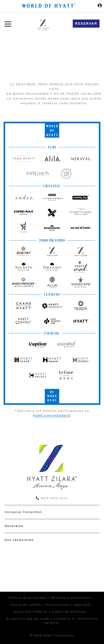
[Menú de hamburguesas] (8, 24)
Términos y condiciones (71, 598)
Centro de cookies (26, 605)
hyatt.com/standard (52, 415)
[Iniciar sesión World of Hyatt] (100, 6)
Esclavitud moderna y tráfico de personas (50, 612)
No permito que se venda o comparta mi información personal (52, 621)
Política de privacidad (27, 598)
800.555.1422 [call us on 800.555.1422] (55, 498)
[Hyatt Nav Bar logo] (49, 6)
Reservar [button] (86, 23)
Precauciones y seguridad (68, 605)
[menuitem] (52, 512)
